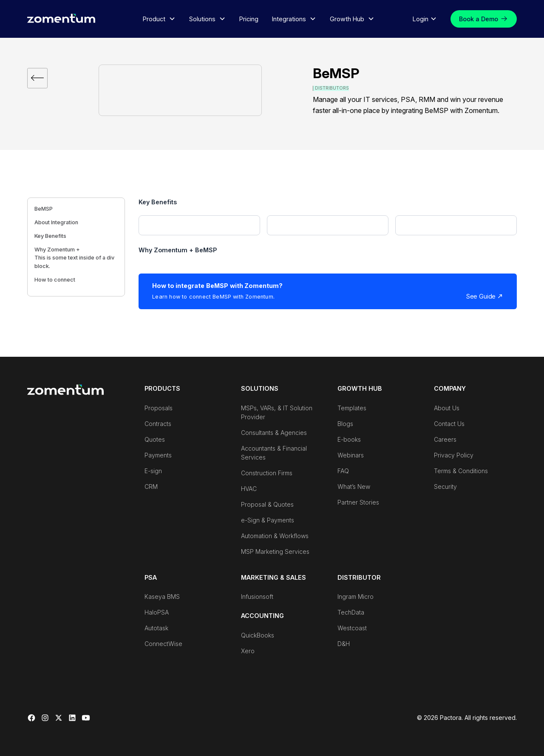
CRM (151, 487)
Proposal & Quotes (267, 504)
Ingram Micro (356, 597)
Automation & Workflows (275, 536)
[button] (159, 19)
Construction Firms (267, 473)
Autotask (156, 628)
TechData (351, 612)
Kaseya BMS (162, 597)
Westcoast (352, 628)
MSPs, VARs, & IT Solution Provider (277, 412)
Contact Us (449, 424)
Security (445, 487)
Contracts (158, 424)
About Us (447, 408)
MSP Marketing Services (275, 551)
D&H (344, 644)
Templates (352, 408)
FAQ (343, 471)
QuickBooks (258, 635)
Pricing (249, 19)
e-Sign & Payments (268, 520)
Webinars (351, 455)
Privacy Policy (454, 455)
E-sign (153, 471)
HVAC (249, 489)
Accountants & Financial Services (274, 453)
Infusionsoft (257, 597)
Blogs (345, 424)
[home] (61, 18)
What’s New (354, 487)
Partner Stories (358, 502)
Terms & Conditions (461, 471)
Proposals (159, 408)
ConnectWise (163, 644)
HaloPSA (157, 612)
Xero (248, 651)
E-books (349, 439)
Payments (158, 455)
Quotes (155, 439)
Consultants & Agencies (274, 433)
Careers (445, 439)
